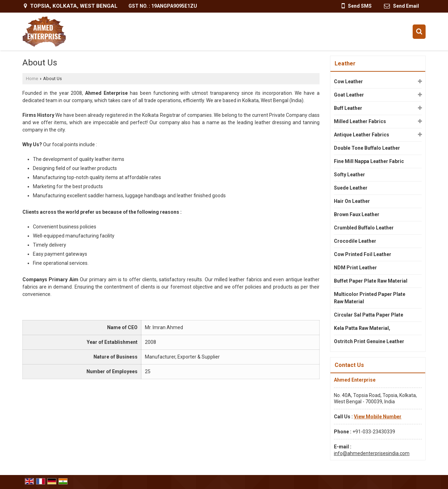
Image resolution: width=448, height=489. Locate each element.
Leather (345, 63)
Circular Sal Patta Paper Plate (369, 315)
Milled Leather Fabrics (360, 121)
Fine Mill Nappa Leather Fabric (369, 161)
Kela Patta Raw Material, (362, 328)
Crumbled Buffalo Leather (364, 228)
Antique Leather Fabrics (362, 135)
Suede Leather (351, 188)
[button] (378, 417)
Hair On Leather (352, 201)
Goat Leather (349, 95)
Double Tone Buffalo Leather (367, 148)
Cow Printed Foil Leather (363, 254)
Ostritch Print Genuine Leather (369, 341)
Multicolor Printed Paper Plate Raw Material (370, 298)
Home (32, 79)
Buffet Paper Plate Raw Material (371, 281)
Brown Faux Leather (357, 214)
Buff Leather (348, 108)
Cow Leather (348, 81)
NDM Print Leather (355, 268)
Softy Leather (349, 175)
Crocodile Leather (355, 241)
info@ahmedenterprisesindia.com (372, 453)
